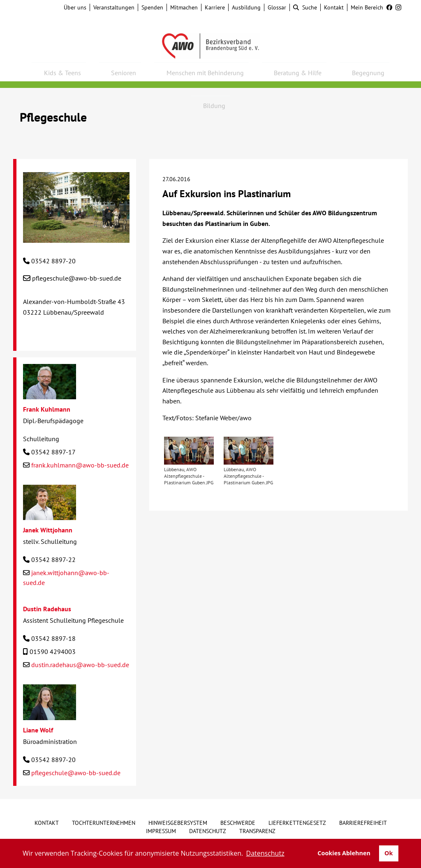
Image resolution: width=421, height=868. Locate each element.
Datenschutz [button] (265, 853)
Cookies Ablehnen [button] (344, 853)
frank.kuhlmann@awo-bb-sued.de (80, 465)
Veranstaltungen (114, 7)
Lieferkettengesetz (297, 823)
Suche (305, 7)
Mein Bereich (367, 7)
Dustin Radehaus (47, 609)
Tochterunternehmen (104, 823)
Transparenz (257, 831)
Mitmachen (184, 7)
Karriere (215, 7)
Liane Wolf (38, 730)
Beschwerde (238, 823)
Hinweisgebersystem (178, 823)
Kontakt (334, 7)
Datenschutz (208, 831)
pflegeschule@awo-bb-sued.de (77, 278)
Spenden (152, 7)
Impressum (161, 831)
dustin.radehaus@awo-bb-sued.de (80, 665)
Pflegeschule (53, 117)
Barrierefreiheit (363, 823)
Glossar (277, 7)
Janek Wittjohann (48, 530)
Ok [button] (389, 853)
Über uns (75, 7)
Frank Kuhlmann (47, 409)
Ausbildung (246, 7)
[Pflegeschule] (76, 237)
